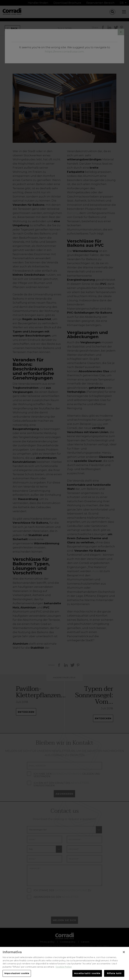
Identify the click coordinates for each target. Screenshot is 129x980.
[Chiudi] (124, 954)
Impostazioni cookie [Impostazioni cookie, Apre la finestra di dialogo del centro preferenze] (17, 975)
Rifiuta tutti (114, 975)
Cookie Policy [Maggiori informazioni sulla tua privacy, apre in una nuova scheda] (64, 969)
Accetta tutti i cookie (87, 975)
